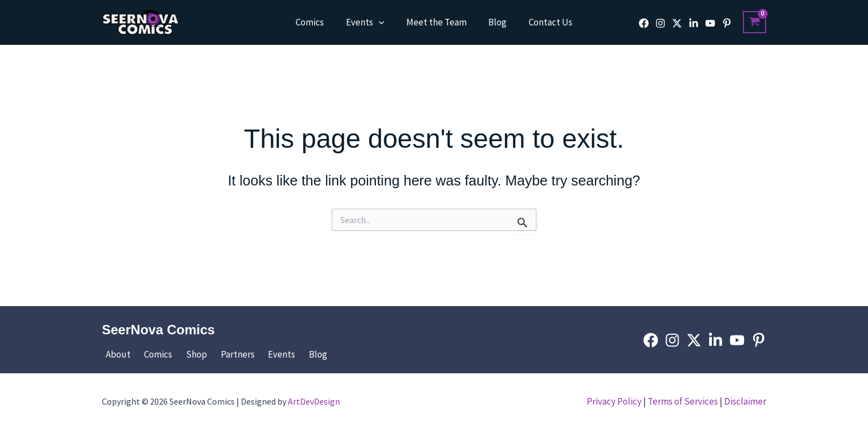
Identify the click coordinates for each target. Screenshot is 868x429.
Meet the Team (436, 22)
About (114, 354)
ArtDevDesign (314, 401)
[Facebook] (644, 23)
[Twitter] (677, 23)
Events (368, 22)
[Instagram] (660, 23)
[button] (381, 22)
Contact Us (544, 22)
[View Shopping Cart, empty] (755, 22)
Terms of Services (683, 401)
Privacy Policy (614, 401)
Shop (184, 354)
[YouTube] (710, 23)
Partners (221, 354)
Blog (495, 22)
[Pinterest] (727, 23)
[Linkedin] (694, 23)
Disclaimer (745, 401)
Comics (316, 22)
